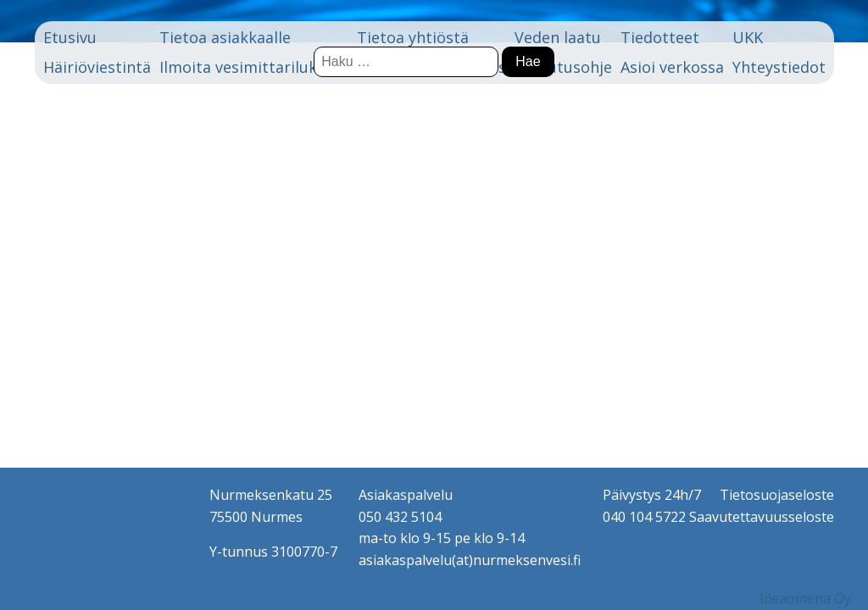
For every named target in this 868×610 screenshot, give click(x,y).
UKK (748, 37)
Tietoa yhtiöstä (413, 37)
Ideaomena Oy (805, 598)
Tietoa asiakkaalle (225, 37)
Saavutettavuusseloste (762, 517)
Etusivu (70, 37)
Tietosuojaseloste (777, 495)
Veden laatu (558, 37)
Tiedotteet (660, 37)
